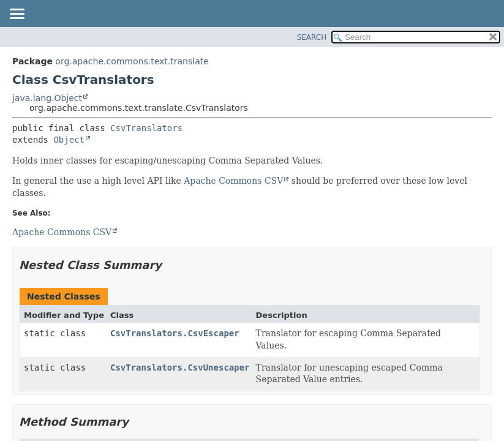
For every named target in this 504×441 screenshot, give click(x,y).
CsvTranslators (146, 128)
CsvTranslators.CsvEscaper (175, 333)
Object (69, 140)
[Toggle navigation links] (17, 15)
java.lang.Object (47, 98)
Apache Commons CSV (233, 181)
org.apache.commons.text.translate (132, 61)
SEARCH (312, 37)
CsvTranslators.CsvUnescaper (180, 367)
